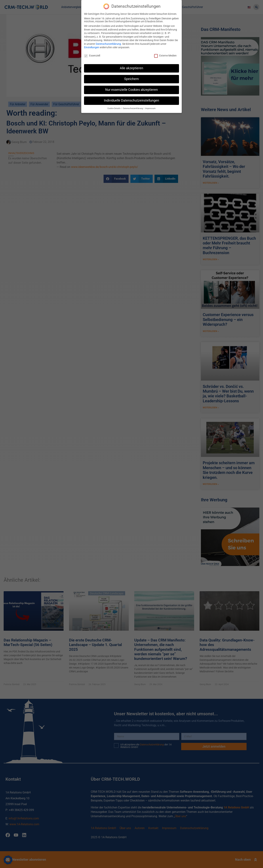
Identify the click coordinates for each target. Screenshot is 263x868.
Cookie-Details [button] (114, 108)
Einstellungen (92, 47)
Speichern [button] (131, 79)
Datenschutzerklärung (108, 44)
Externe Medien (165, 56)
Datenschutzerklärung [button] (133, 108)
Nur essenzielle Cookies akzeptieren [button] (131, 90)
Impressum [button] (150, 108)
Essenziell (92, 56)
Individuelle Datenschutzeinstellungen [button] (131, 100)
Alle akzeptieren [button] (131, 68)
